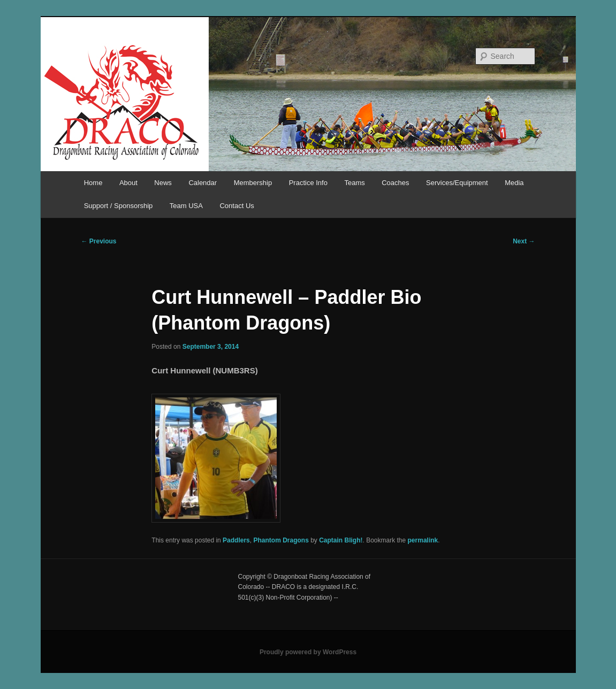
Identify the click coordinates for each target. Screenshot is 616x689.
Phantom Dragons (281, 540)
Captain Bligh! (341, 540)
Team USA (186, 206)
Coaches (395, 183)
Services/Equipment (457, 183)
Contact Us (237, 206)
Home (93, 183)
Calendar (203, 183)
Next (524, 241)
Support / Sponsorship (119, 206)
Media (514, 183)
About (128, 183)
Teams (354, 183)
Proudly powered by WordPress (308, 652)
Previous (99, 241)
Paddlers (236, 540)
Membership (253, 183)
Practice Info (308, 183)
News (163, 183)
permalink (423, 540)
